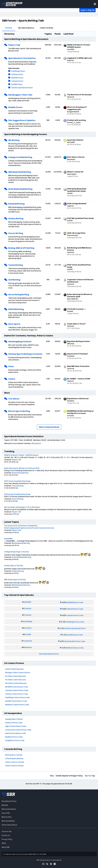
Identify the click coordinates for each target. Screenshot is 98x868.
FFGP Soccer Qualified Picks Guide (17, 494)
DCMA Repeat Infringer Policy (69, 776)
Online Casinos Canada (15, 762)
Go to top (90, 776)
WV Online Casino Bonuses (16, 683)
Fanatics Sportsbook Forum (22, 88)
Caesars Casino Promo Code (17, 690)
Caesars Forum (17, 81)
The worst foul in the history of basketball (21, 526)
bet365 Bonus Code (75, 635)
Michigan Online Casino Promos (18, 673)
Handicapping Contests (20, 342)
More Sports (14, 324)
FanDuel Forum (17, 74)
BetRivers (28, 647)
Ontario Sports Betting (14, 758)
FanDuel (28, 609)
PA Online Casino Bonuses (16, 680)
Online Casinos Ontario (14, 766)
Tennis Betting (16, 265)
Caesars (28, 615)
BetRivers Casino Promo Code (17, 705)
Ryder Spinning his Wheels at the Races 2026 (22, 468)
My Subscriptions (26, 28)
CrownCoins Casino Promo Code (18, 730)
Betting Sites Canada (14, 755)
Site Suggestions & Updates (22, 120)
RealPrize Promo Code (14, 737)
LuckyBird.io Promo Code (15, 740)
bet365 (28, 634)
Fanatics (28, 628)
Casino (12, 379)
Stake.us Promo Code (14, 723)
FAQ (52, 776)
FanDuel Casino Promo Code (17, 694)
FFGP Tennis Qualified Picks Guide (17, 481)
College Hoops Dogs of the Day (17, 552)
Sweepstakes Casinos (14, 719)
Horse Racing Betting (19, 295)
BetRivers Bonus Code (75, 648)
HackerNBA (8, 539)
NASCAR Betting (16, 309)
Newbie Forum (15, 107)
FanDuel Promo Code (75, 609)
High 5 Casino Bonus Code (16, 726)
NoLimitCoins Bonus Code (16, 733)
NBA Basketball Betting (20, 172)
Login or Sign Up (87, 10)
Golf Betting (14, 280)
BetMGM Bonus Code (75, 602)
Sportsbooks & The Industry (22, 58)
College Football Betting (20, 157)
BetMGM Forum (17, 78)
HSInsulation (36, 443)
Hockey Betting (16, 218)
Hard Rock (28, 641)
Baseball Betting (16, 204)
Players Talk (14, 45)
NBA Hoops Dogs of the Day (15, 580)
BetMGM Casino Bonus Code (17, 687)
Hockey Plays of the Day (14, 566)
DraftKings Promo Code (75, 622)
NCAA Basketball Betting (20, 189)
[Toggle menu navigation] (95, 4)
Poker (11, 366)
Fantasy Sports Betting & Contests (25, 354)
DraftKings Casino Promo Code (17, 697)
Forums (9, 28)
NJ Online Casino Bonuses (16, 676)
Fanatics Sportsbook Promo (75, 628)
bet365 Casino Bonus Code (16, 701)
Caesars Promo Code (75, 615)
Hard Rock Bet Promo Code (75, 641)
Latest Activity (47, 28)
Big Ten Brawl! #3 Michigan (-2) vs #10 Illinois (22, 507)
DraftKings (28, 621)
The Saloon (14, 399)
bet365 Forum (17, 84)
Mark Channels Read (49, 427)
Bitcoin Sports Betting (19, 411)
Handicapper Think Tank (20, 95)
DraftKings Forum (18, 71)
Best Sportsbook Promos (49, 654)
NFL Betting (14, 140)
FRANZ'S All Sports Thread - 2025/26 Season (21, 455)
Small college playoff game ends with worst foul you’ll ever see (29, 528)
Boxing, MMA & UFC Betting (21, 248)
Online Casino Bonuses (14, 669)
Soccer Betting (16, 233)
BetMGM (28, 602)
